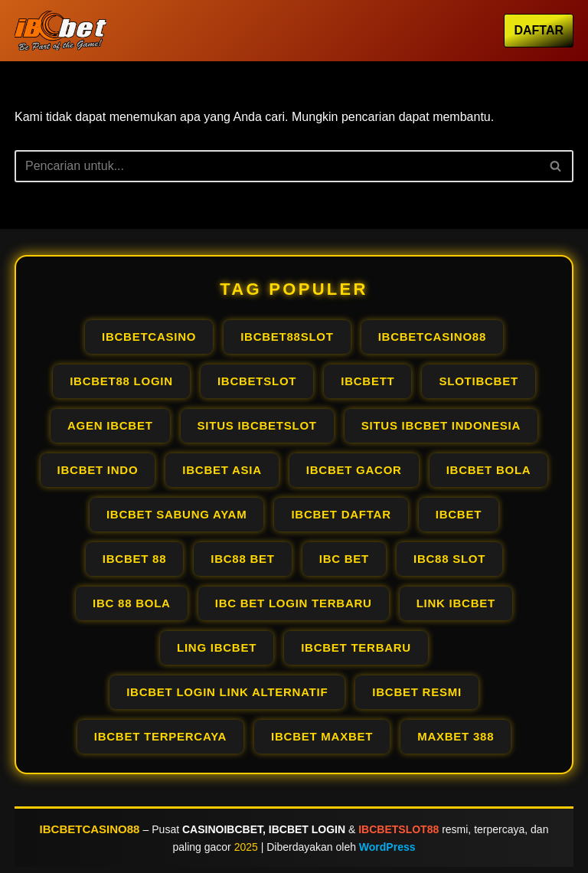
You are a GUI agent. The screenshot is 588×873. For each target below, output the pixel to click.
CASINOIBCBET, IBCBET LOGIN (264, 829)
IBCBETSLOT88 (399, 829)
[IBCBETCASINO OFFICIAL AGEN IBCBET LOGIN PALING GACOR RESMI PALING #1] (60, 31)
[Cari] (277, 166)
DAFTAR (539, 30)
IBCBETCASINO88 (90, 829)
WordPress (387, 847)
